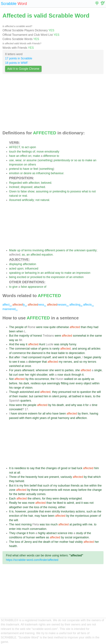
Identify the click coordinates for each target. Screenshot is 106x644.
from (32, 533)
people (19, 327)
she (52, 370)
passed (14, 418)
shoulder (42, 375)
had (96, 327)
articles (96, 349)
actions (80, 511)
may (37, 516)
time (95, 405)
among (82, 349)
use (11, 160)
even (48, 511)
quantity (91, 250)
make (36, 156)
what (85, 191)
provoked (36, 277)
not (94, 191)
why (74, 405)
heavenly (31, 477)
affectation (29, 264)
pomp (63, 396)
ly (20, 305)
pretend (14, 169)
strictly (56, 511)
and (75, 349)
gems (45, 349)
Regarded (15, 183)
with (25, 183)
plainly (97, 357)
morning (26, 524)
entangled (75, 499)
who (49, 414)
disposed (26, 187)
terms (28, 250)
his (21, 383)
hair (30, 516)
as (80, 160)
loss (37, 507)
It (10, 468)
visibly (79, 542)
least (54, 353)
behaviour (57, 173)
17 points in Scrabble (19, 58)
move (40, 152)
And (12, 344)
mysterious (82, 516)
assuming (42, 191)
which (97, 477)
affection (34, 183)
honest (38, 336)
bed (70, 357)
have (12, 156)
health (13, 546)
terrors (92, 362)
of (34, 152)
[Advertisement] (53, 103)
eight (36, 418)
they (90, 327)
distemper (35, 362)
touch (13, 152)
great (54, 418)
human (31, 537)
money (52, 507)
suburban (64, 486)
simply (64, 344)
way (58, 273)
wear (18, 160)
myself (47, 357)
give (15, 287)
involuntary (68, 511)
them (85, 414)
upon (33, 147)
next (18, 524)
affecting (76, 305)
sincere (23, 414)
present (54, 477)
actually (31, 494)
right (33, 375)
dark (26, 383)
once (28, 366)
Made (13, 250)
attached (40, 187)
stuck (67, 375)
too (48, 524)
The (12, 327)
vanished (15, 366)
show (31, 191)
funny (73, 344)
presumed (65, 392)
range (17, 388)
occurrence (42, 379)
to (23, 147)
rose (60, 375)
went (61, 357)
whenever (42, 370)
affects (89, 305)
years (18, 370)
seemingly (53, 383)
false (24, 191)
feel (36, 169)
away (74, 490)
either (62, 507)
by (27, 379)
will (99, 392)
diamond (37, 353)
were (39, 327)
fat (11, 375)
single (98, 370)
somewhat (79, 336)
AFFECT (15, 147)
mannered (10, 309)
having (94, 414)
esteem (33, 414)
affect (7, 305)
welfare (40, 537)
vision (29, 388)
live (86, 486)
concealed (16, 409)
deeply (64, 499)
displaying (15, 264)
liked (60, 503)
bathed (77, 396)
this (32, 379)
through (76, 375)
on (30, 156)
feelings (27, 152)
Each (12, 499)
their (15, 396)
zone (12, 490)
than (84, 327)
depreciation (77, 353)
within (96, 383)
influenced (32, 269)
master (23, 396)
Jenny (28, 542)
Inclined (14, 187)
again (77, 357)
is (90, 191)
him (46, 396)
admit (70, 503)
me (90, 524)
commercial (22, 349)
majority (24, 336)
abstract (52, 533)
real (24, 196)
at (23, 366)
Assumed (15, 200)
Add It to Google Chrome (23, 69)
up (19, 250)
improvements (48, 490)
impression (16, 165)
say (32, 468)
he (20, 503)
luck (80, 468)
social (68, 537)
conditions (16, 537)
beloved (46, 183)
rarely (56, 349)
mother (64, 542)
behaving (31, 273)
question (86, 392)
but (31, 396)
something (45, 160)
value (34, 349)
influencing (43, 173)
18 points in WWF (17, 63)
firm (26, 486)
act (27, 147)
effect (24, 156)
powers (60, 250)
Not (11, 379)
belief (33, 486)
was (57, 344)
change (97, 490)
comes (41, 494)
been (12, 331)
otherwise (63, 327)
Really (13, 503)
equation (47, 255)
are (46, 477)
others (32, 165)
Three (13, 477)
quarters (26, 401)
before (13, 383)
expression (58, 277)
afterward (28, 370)
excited (22, 277)
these (35, 490)
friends (75, 486)
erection (14, 516)
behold (20, 481)
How (12, 405)
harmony (64, 418)
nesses (58, 305)
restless (36, 383)
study (79, 533)
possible (33, 511)
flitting (65, 383)
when (20, 331)
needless (20, 468)
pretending (59, 191)
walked (69, 379)
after (17, 357)
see (15, 362)
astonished (27, 392)
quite (53, 327)
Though (14, 392)
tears (88, 396)
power (94, 516)
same (98, 336)
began (88, 357)
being (13, 277)
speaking (15, 273)
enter (12, 529)
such (46, 486)
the (19, 152)
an (18, 156)
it (27, 344)
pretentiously (62, 160)
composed (35, 357)
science (62, 533)
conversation (38, 529)
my (61, 362)
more (31, 503)
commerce (19, 353)
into (19, 529)
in (39, 273)
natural (14, 196)
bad (74, 468)
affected (36, 255)
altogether (15, 507)
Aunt (42, 344)
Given (13, 191)
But (11, 336)
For (11, 370)
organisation (81, 537)
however (21, 511)
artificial (49, 273)
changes (51, 468)
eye (44, 383)
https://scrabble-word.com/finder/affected (32, 560)
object (87, 383)
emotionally (52, 152)
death (60, 405)
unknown (80, 250)
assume (32, 160)
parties (69, 370)
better (22, 494)
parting (77, 524)
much (54, 524)
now (46, 327)
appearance (35, 287)
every (79, 383)
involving (38, 250)
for (87, 405)
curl (15, 375)
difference (50, 156)
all (89, 349)
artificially (28, 200)
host (41, 477)
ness (37, 305)
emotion (14, 173)
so (76, 160)
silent (55, 396)
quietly (86, 379)
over (21, 375)
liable (61, 353)
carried (38, 396)
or (24, 160)
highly (42, 533)
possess (76, 191)
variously (66, 477)
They (12, 533)
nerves (68, 362)
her (27, 375)
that (44, 362)
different (50, 250)
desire (28, 173)
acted (13, 269)
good (64, 468)
